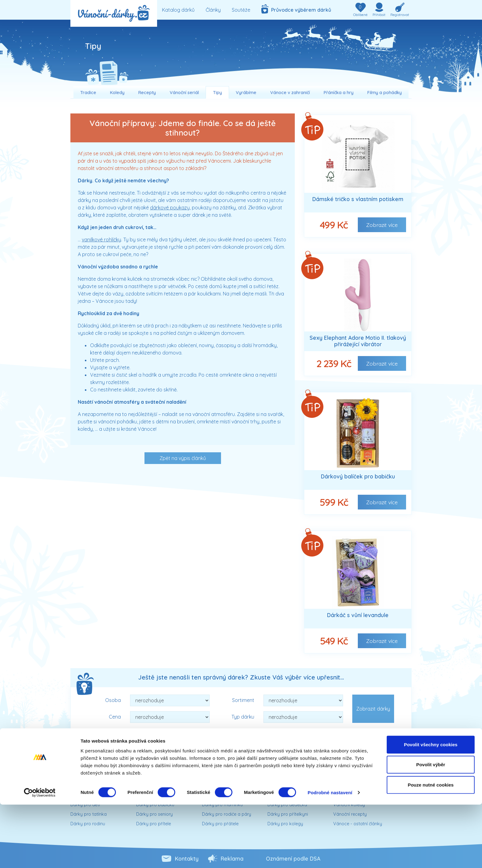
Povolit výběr (431, 828)
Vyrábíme (246, 93)
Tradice (88, 93)
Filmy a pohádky (385, 93)
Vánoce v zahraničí (290, 93)
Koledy (117, 93)
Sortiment (243, 700)
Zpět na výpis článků (183, 458)
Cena (115, 717)
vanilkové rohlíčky (101, 240)
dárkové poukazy (170, 208)
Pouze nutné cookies (431, 848)
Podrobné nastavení (330, 856)
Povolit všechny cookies (431, 808)
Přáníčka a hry (339, 93)
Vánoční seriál (184, 93)
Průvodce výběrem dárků (296, 9)
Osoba (113, 700)
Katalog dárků (178, 10)
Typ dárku (243, 717)
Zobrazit (382, 225)
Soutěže (241, 10)
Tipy (217, 93)
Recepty (147, 93)
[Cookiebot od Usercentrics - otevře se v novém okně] (40, 856)
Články (213, 10)
